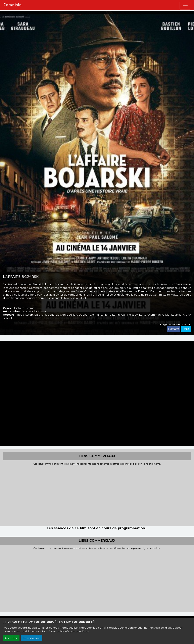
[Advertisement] (97, 495)
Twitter (186, 329)
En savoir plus (32, 638)
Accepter (11, 638)
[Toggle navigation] (185, 6)
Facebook (174, 329)
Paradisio (12, 5)
